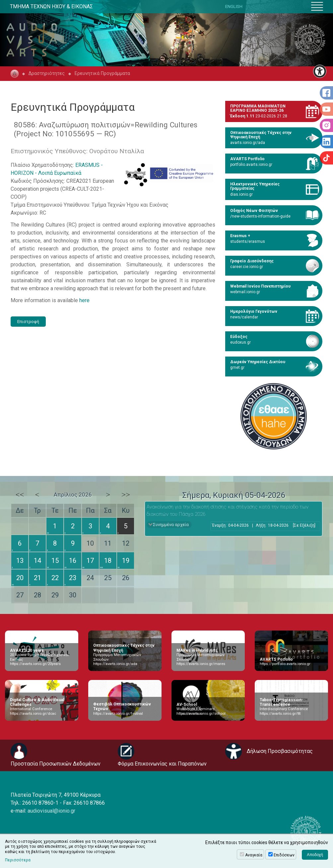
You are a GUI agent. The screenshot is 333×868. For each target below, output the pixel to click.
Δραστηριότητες (47, 73)
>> (126, 495)
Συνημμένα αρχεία (171, 525)
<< (20, 495)
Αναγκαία (254, 855)
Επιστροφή (28, 322)
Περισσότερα (18, 860)
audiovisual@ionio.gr (51, 811)
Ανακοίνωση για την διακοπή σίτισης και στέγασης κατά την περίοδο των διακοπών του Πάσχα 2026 (228, 511)
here (84, 300)
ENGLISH (234, 6)
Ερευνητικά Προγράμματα (102, 73)
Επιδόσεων (284, 855)
